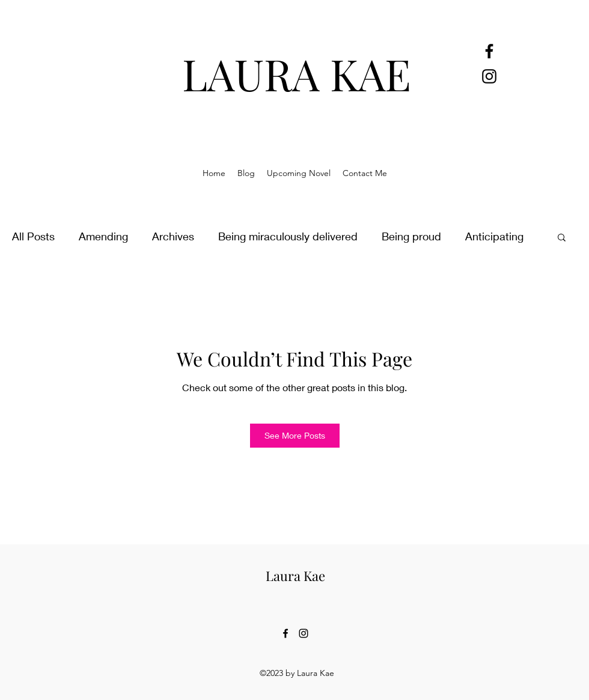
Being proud (411, 236)
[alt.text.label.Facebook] (489, 51)
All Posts (33, 236)
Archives (173, 236)
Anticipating (494, 236)
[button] (562, 237)
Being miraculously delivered (288, 236)
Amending (103, 236)
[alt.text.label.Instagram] (489, 76)
